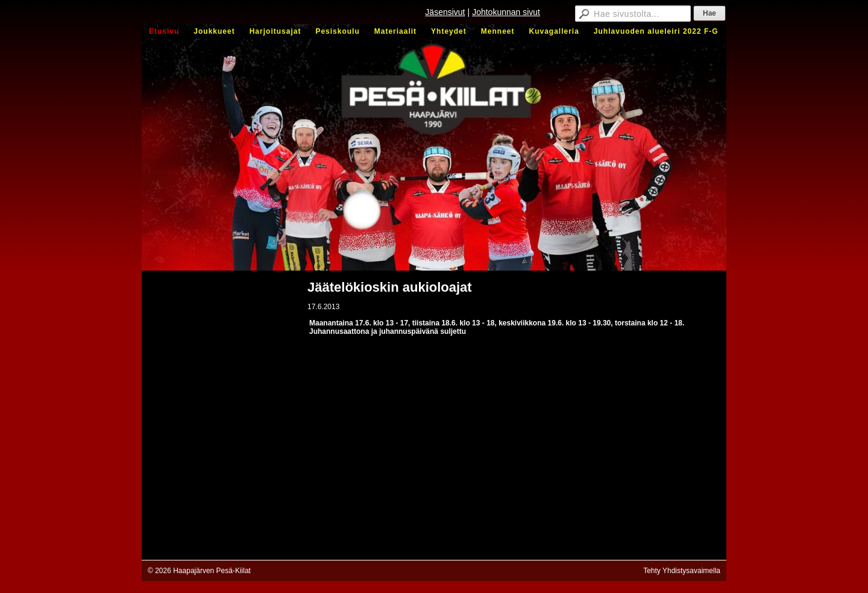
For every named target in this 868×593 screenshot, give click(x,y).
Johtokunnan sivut (506, 12)
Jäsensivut (445, 12)
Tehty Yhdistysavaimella (682, 571)
